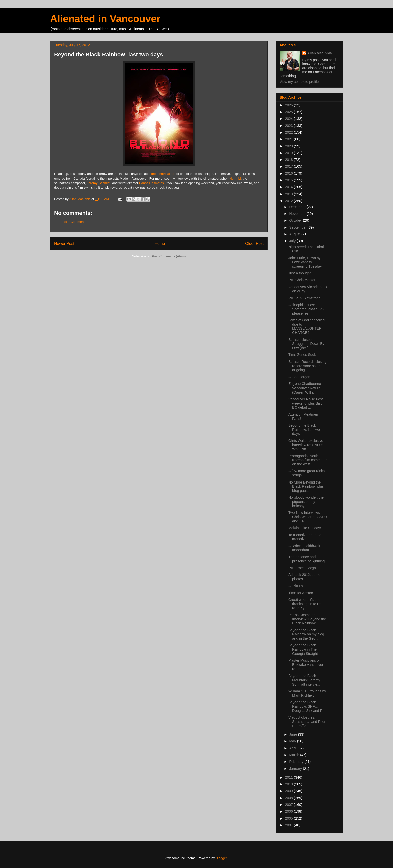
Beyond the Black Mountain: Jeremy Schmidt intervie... (304, 680)
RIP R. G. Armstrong (304, 298)
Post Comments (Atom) (169, 256)
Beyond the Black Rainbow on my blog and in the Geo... (306, 634)
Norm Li (235, 179)
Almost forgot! (299, 377)
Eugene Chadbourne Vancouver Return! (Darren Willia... (305, 388)
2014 (290, 187)
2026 (290, 105)
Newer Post (64, 244)
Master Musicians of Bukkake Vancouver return (306, 665)
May (293, 741)
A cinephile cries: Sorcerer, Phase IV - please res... (306, 309)
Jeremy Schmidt (99, 183)
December (298, 207)
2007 (290, 805)
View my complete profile (299, 82)
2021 (290, 139)
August (295, 234)
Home (160, 244)
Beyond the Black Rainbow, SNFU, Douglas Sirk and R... (307, 706)
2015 (290, 180)
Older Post (254, 244)
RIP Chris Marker (302, 280)
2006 (290, 811)
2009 (290, 791)
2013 (290, 194)
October (296, 220)
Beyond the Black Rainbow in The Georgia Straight (303, 649)
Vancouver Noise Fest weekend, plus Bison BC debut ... (306, 403)
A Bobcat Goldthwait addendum (304, 548)
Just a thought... (301, 273)
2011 (290, 777)
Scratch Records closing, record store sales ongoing (308, 366)
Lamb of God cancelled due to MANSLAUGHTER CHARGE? (307, 326)
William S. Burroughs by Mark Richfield (307, 693)
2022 (290, 132)
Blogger (221, 858)
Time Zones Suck (302, 355)
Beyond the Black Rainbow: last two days (304, 430)
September (298, 227)
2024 (290, 119)
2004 (290, 825)
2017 (290, 166)
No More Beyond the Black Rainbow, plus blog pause (306, 487)
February (297, 762)
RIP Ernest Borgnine (304, 568)
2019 (290, 153)
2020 (290, 146)
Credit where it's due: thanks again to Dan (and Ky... (306, 604)
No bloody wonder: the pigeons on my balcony (306, 502)
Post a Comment (73, 222)
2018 (290, 160)
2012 (290, 201)
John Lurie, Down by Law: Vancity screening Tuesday (305, 262)
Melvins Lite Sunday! (305, 528)
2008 (290, 798)
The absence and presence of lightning (307, 559)
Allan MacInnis (320, 53)
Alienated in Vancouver (105, 19)
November (298, 214)
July (293, 241)
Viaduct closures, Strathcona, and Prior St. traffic (307, 722)
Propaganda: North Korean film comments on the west (308, 460)
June (293, 734)
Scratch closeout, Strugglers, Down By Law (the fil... (306, 344)
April (293, 748)
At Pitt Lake (298, 586)
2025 (290, 112)
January (296, 769)
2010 (290, 784)
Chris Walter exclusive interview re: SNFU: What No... (306, 445)
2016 (290, 173)
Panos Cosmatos (152, 183)
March (295, 755)
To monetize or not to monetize (305, 537)
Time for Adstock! (302, 593)
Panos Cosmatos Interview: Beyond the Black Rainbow (307, 619)
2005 (290, 818)
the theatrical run (163, 174)
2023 (290, 126)
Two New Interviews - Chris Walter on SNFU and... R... (308, 517)
